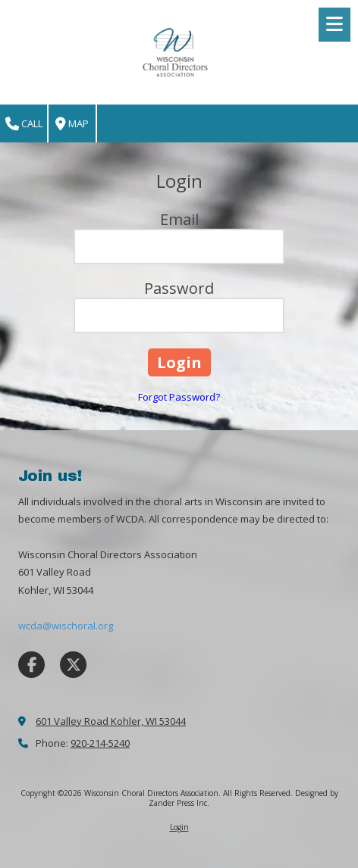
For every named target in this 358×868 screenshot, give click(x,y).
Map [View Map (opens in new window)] (72, 124)
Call (24, 124)
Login (179, 827)
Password (179, 288)
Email (179, 219)
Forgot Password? (179, 397)
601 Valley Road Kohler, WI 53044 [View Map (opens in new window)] (111, 721)
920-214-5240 (100, 743)
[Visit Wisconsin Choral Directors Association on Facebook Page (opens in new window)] (31, 665)
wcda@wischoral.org (66, 626)
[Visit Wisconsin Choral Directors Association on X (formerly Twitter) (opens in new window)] (73, 665)
